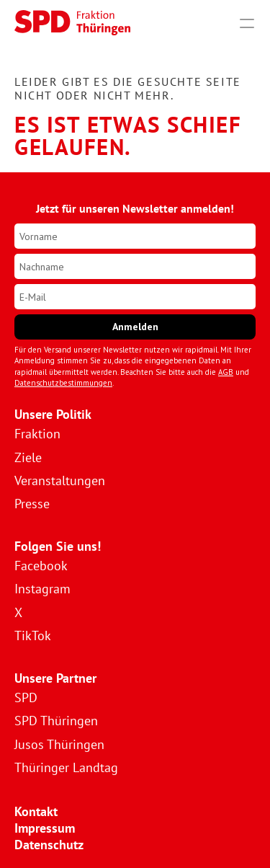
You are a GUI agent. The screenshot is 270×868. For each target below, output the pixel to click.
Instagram (42, 589)
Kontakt (36, 811)
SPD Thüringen (56, 721)
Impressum (45, 828)
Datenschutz (49, 845)
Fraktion (37, 434)
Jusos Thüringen (59, 744)
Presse (32, 504)
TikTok (33, 635)
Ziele (28, 457)
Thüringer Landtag (66, 767)
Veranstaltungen (60, 480)
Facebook (41, 566)
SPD (26, 697)
